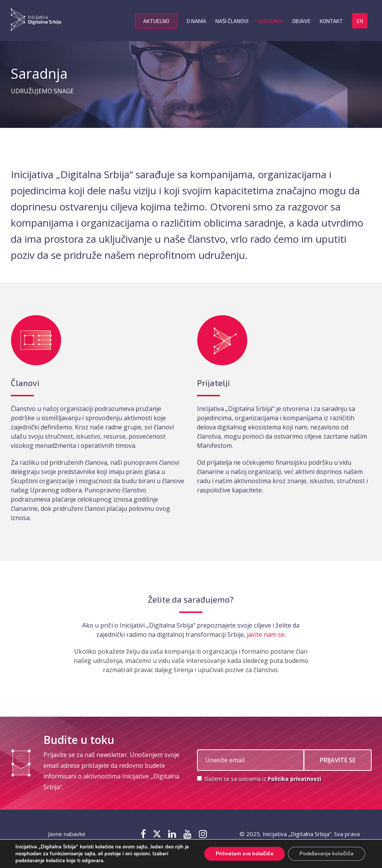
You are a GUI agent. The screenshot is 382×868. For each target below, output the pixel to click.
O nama (196, 21)
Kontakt (331, 21)
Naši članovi (232, 21)
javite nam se (266, 634)
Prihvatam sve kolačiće (245, 854)
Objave (301, 21)
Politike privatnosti (294, 779)
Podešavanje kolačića (327, 854)
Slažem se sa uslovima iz (259, 779)
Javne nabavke (67, 834)
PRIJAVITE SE (338, 760)
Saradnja (270, 21)
